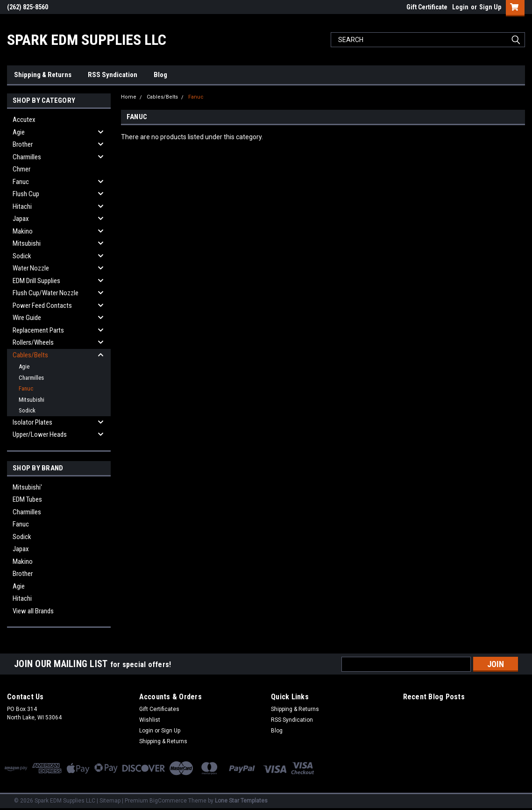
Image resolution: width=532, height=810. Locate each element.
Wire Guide (27, 318)
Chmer (21, 169)
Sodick (22, 256)
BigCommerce (168, 801)
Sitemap (110, 801)
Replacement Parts (38, 330)
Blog (160, 75)
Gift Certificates (159, 709)
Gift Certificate (427, 7)
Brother (23, 144)
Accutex (24, 120)
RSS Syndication (113, 75)
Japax (21, 219)
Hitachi (22, 206)
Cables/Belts (30, 355)
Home (129, 97)
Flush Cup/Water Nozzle (46, 293)
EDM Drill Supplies (36, 281)
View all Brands (33, 611)
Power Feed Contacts (42, 306)
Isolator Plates (32, 422)
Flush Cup (26, 194)
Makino (23, 231)
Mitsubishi (27, 243)
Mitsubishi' (27, 487)
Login (460, 7)
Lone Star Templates (241, 801)
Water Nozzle (31, 268)
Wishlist (150, 720)
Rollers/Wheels (33, 342)
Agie (19, 132)
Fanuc (21, 182)
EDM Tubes (27, 499)
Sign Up (490, 7)
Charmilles (27, 157)
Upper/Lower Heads (40, 434)
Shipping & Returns (43, 75)
